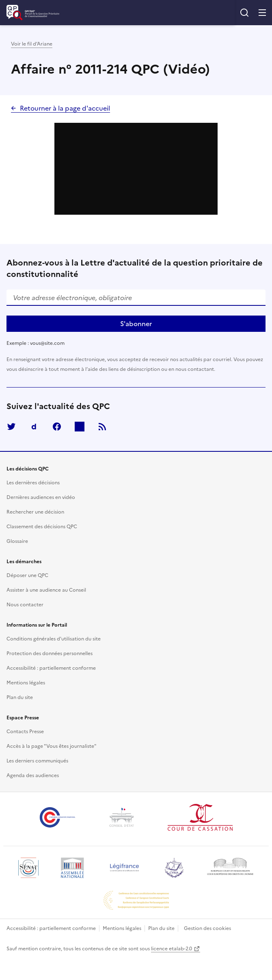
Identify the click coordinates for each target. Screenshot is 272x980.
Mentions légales (122, 928)
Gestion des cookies (207, 928)
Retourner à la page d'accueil (65, 108)
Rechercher (244, 13)
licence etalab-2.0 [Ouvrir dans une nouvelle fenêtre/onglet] (172, 949)
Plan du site (161, 928)
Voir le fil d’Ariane (32, 44)
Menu (262, 13)
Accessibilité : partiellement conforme (51, 928)
